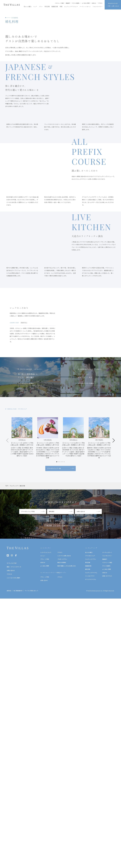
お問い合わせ (44, 844)
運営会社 (9, 854)
